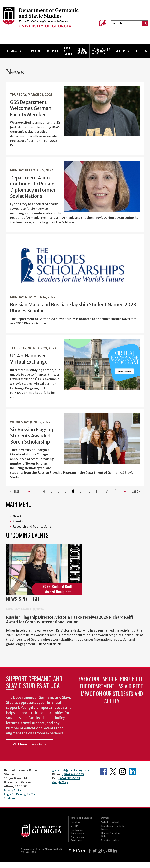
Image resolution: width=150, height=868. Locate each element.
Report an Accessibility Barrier (113, 827)
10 (90, 491)
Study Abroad (82, 51)
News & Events (68, 51)
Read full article (50, 644)
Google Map (60, 782)
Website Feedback (110, 822)
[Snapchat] (105, 851)
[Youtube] (110, 851)
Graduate (36, 51)
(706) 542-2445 (73, 774)
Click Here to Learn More (30, 744)
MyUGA (74, 826)
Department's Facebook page (104, 771)
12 (107, 491)
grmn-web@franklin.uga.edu (71, 770)
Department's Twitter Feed (113, 771)
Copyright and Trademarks (78, 839)
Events (18, 521)
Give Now (103, 23)
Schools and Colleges (81, 818)
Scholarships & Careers (101, 51)
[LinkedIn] (115, 851)
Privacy (105, 818)
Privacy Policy (13, 790)
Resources (122, 51)
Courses (53, 51)
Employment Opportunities (77, 832)
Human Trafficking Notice (111, 835)
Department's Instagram (123, 771)
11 (99, 491)
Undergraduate (14, 51)
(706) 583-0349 (69, 778)
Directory (141, 51)
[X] (95, 851)
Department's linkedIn (133, 771)
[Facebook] (90, 851)
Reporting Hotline (110, 840)
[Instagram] (100, 851)
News (17, 516)
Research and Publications (32, 526)
